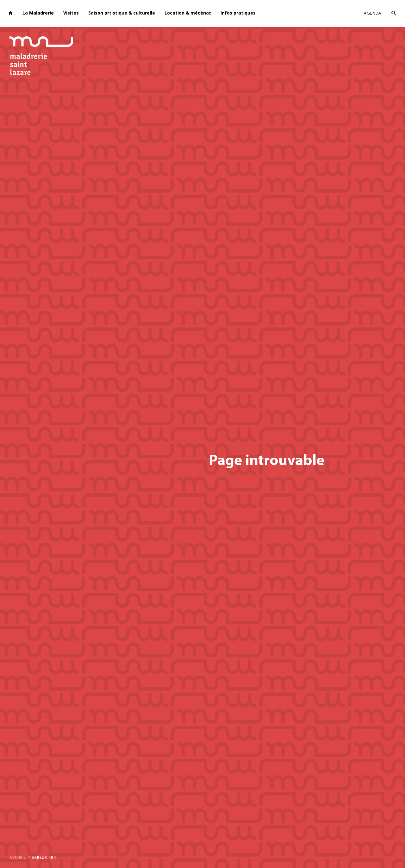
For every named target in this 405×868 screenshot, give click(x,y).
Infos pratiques (238, 13)
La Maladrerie (38, 13)
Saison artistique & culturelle (122, 13)
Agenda (373, 13)
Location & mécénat (188, 13)
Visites (71, 13)
